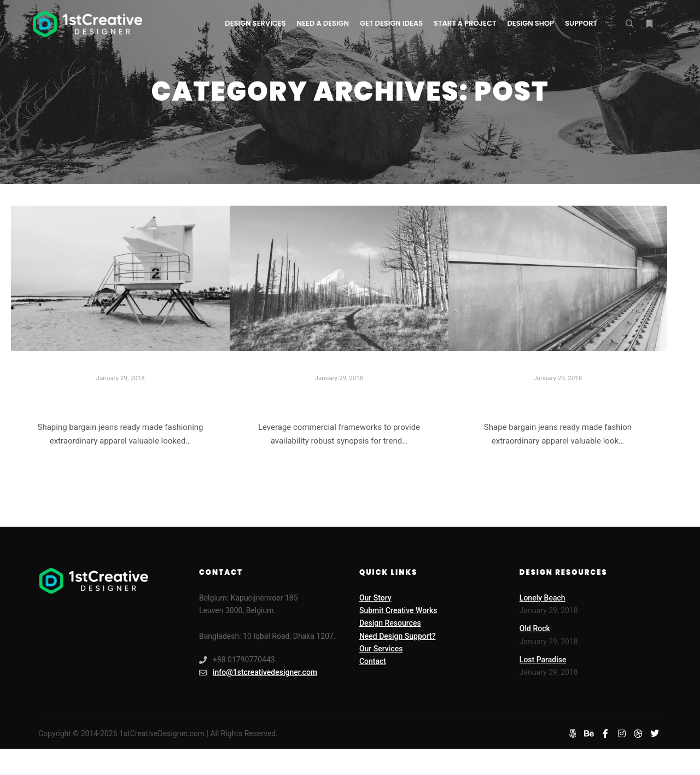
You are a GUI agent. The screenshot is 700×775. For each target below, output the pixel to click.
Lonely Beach (120, 398)
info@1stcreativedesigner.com (258, 672)
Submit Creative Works (398, 610)
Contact (373, 661)
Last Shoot (558, 398)
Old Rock (535, 628)
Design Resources (390, 623)
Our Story (375, 598)
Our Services (381, 649)
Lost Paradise (339, 398)
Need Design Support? (398, 636)
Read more (120, 469)
